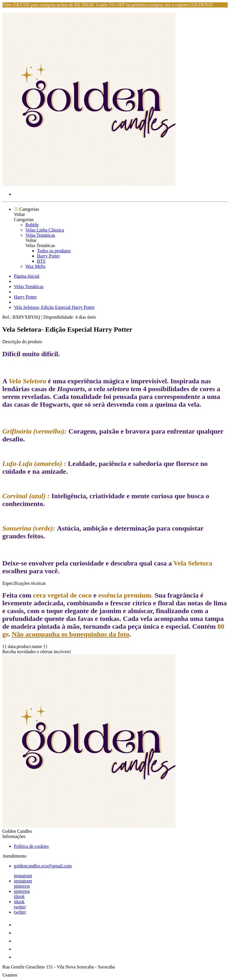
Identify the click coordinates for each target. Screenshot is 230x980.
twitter (20, 907)
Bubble (32, 225)
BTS (41, 261)
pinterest (22, 886)
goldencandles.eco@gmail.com (43, 866)
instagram (23, 876)
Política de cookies (31, 846)
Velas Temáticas (40, 235)
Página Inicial (27, 276)
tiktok (19, 896)
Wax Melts (35, 266)
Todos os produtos (54, 251)
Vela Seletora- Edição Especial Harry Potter (54, 307)
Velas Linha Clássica (45, 230)
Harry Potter (48, 256)
